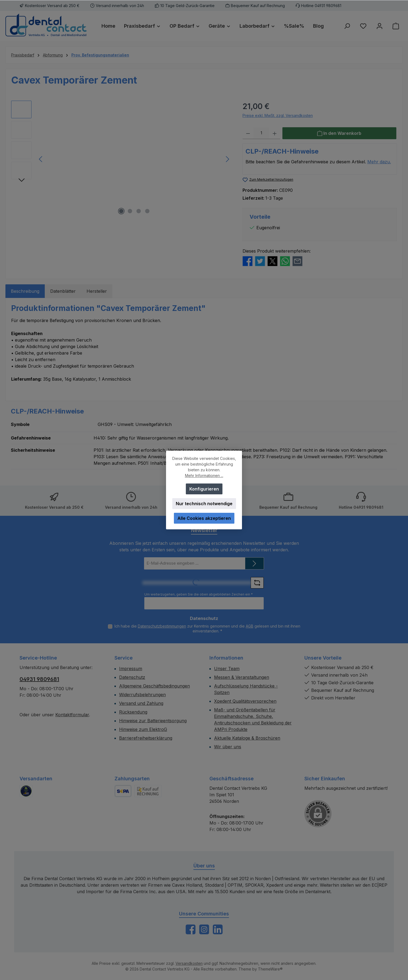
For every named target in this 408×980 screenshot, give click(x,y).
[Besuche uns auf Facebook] (191, 929)
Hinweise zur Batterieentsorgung (153, 721)
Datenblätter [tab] (63, 291)
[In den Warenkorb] (339, 133)
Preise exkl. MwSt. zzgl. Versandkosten (278, 115)
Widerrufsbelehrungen (142, 695)
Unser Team (227, 669)
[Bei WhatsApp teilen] (285, 260)
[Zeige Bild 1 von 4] (121, 211)
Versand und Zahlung (141, 703)
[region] (121, 159)
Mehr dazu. (379, 162)
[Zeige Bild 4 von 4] (147, 211)
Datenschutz (132, 677)
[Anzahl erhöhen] (275, 133)
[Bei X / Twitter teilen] (272, 260)
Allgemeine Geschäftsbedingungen (154, 686)
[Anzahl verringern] (248, 133)
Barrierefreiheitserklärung (146, 738)
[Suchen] (347, 26)
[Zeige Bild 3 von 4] (139, 211)
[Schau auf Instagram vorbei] (204, 929)
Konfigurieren (204, 489)
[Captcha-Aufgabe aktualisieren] (257, 583)
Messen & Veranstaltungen (242, 677)
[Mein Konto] (380, 26)
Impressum (131, 669)
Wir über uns (228, 747)
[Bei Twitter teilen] (260, 260)
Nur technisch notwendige (204, 504)
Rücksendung (133, 712)
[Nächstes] (227, 159)
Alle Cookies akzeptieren (204, 518)
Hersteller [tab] (97, 291)
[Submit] (254, 563)
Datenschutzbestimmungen (162, 626)
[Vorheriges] (41, 159)
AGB (250, 626)
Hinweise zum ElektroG (143, 729)
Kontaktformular (72, 715)
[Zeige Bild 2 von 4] (130, 211)
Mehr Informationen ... (204, 475)
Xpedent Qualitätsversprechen (245, 701)
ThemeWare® (270, 969)
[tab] (25, 291)
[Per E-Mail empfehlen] (297, 260)
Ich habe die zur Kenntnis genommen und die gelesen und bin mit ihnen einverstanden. (207, 629)
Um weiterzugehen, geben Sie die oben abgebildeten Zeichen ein (199, 594)
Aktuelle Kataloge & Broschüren (247, 738)
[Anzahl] (261, 133)
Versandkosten (189, 963)
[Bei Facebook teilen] (248, 260)
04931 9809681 (39, 679)
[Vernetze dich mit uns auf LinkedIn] (218, 929)
